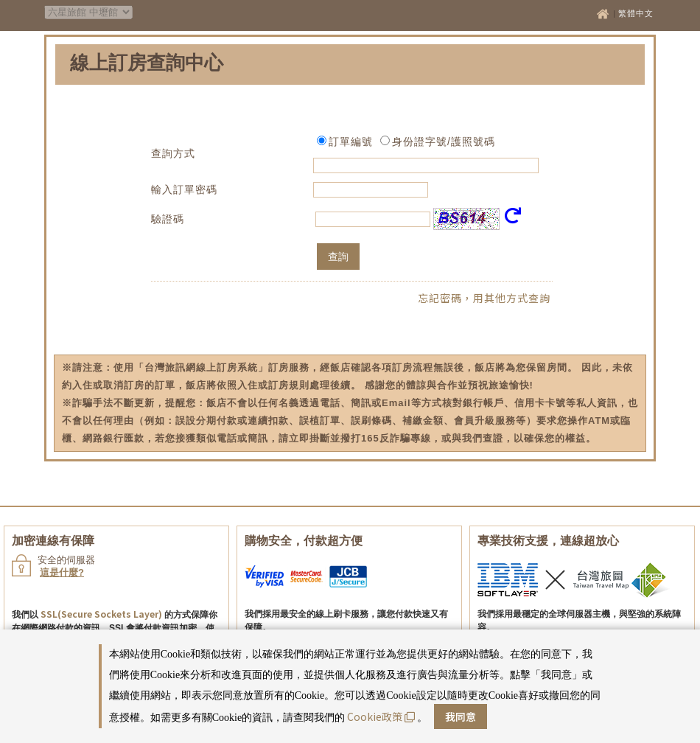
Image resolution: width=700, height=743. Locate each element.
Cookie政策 (381, 716)
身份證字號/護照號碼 (444, 142)
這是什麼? (62, 572)
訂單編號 (351, 142)
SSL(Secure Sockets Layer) (101, 614)
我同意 (461, 716)
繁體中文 (636, 13)
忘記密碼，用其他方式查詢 (484, 298)
